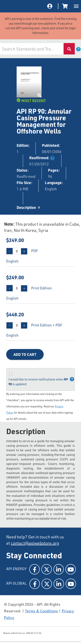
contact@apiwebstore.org (35, 543)
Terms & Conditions (41, 611)
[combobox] (32, 49)
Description (26, 207)
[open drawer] (76, 6)
